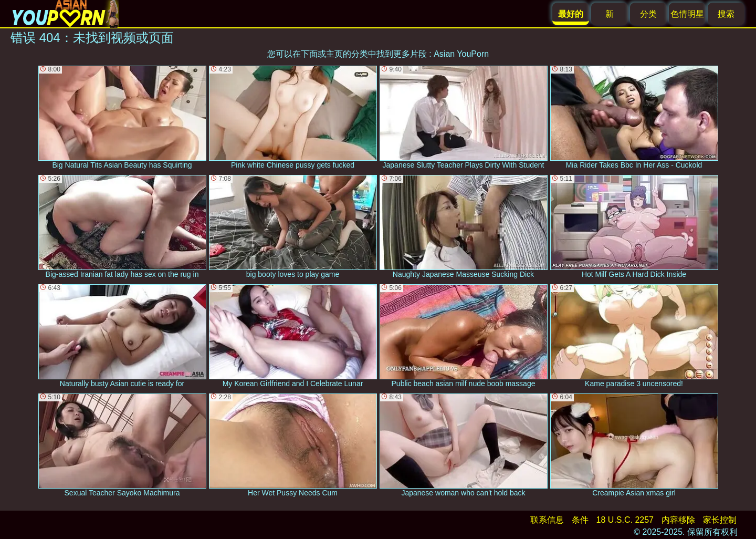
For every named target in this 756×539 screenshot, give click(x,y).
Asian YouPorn (461, 54)
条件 (580, 520)
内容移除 (678, 520)
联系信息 (547, 520)
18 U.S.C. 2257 (625, 520)
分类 (648, 14)
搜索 (726, 14)
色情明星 (687, 14)
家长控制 (720, 520)
